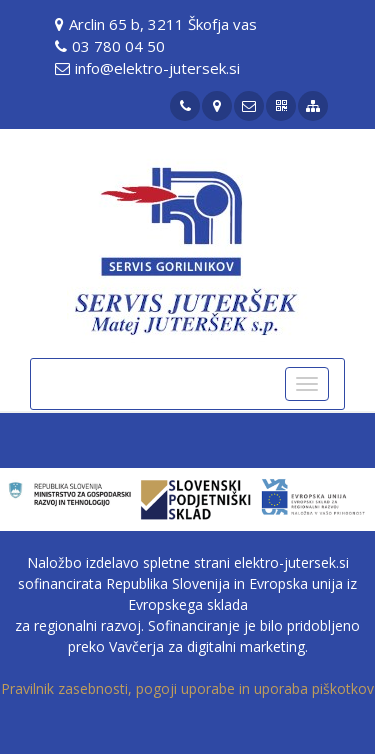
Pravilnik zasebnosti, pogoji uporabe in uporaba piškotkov (187, 688)
